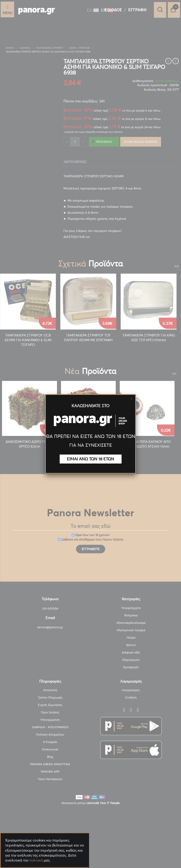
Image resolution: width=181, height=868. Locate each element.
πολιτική (36, 860)
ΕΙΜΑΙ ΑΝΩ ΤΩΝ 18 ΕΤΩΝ (90, 459)
